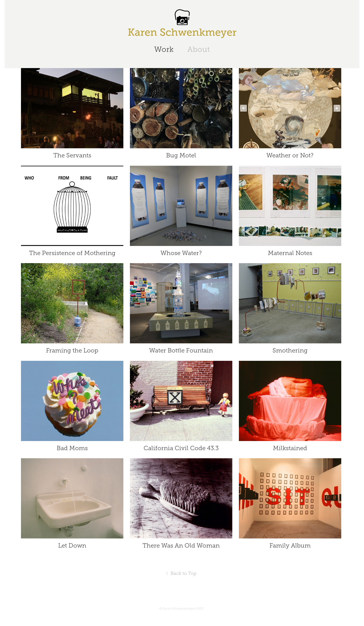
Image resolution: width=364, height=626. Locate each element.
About (199, 49)
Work (164, 49)
